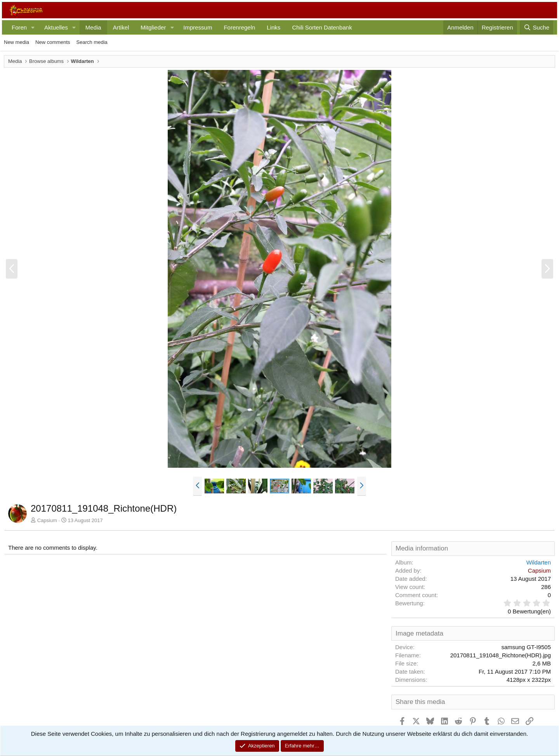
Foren (19, 27)
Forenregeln (239, 27)
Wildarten (539, 562)
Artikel (121, 27)
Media (93, 27)
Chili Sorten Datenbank (322, 27)
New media (16, 42)
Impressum (198, 27)
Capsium (47, 520)
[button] (33, 27)
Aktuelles (56, 27)
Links (273, 27)
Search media (92, 42)
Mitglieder (153, 27)
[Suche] (536, 27)
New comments (53, 42)
